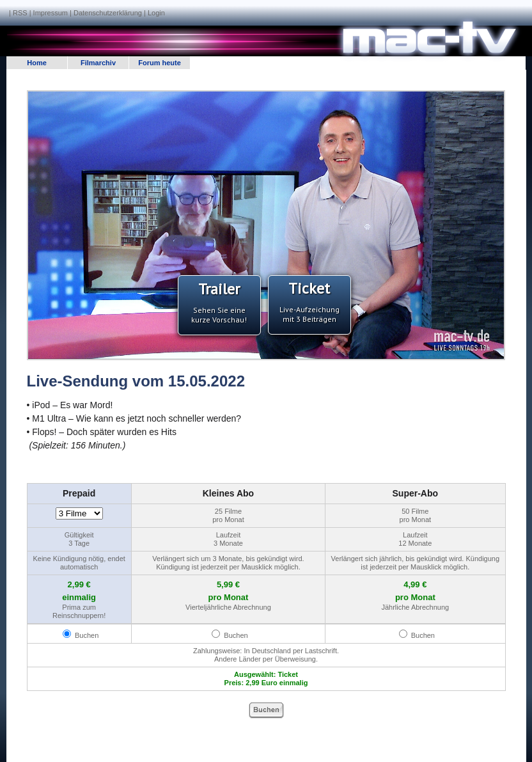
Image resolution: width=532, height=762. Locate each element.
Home (37, 63)
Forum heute (160, 63)
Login (156, 13)
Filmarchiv (98, 63)
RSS (20, 13)
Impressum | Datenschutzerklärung (88, 13)
